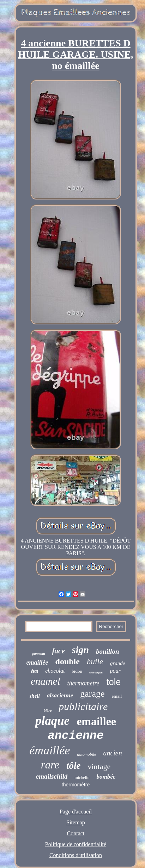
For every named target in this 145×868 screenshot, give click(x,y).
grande (118, 663)
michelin (82, 778)
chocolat (55, 671)
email (117, 696)
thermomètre (76, 785)
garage (92, 694)
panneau (38, 654)
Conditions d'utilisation (76, 855)
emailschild (52, 776)
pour (115, 671)
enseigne (96, 672)
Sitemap (75, 822)
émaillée (50, 750)
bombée (106, 777)
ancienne (75, 736)
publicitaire (83, 706)
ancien (112, 753)
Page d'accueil (76, 812)
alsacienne (60, 695)
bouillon (107, 651)
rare (50, 765)
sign (80, 650)
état (34, 671)
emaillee (96, 721)
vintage (99, 766)
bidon (77, 671)
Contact (76, 833)
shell (35, 696)
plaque (52, 721)
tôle (74, 766)
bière (48, 710)
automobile (86, 754)
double (68, 661)
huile (95, 662)
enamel (46, 681)
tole (114, 682)
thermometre (83, 683)
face (59, 651)
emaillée (37, 663)
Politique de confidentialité (76, 844)
